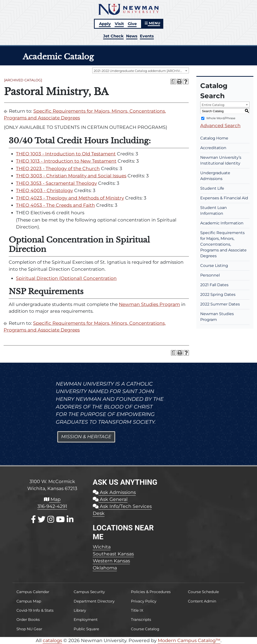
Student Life (212, 188)
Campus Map (29, 601)
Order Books (28, 620)
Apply (105, 24)
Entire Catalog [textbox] (213, 105)
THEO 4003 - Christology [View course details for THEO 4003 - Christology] (44, 190)
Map (52, 499)
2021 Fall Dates (214, 285)
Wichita (102, 547)
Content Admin (202, 601)
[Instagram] (51, 519)
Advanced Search (220, 126)
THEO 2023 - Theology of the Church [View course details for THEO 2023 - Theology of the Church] (58, 169)
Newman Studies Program (149, 304)
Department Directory (94, 601)
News (132, 36)
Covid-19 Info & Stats (35, 610)
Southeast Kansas (113, 554)
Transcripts (141, 620)
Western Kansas (111, 561)
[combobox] (141, 70)
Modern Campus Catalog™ (189, 640)
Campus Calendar (33, 592)
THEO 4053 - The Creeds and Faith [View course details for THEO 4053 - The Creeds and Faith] (55, 205)
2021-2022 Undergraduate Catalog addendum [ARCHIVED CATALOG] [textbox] (141, 71)
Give (132, 24)
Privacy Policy (144, 601)
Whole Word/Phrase (221, 118)
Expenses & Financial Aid (224, 198)
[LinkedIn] (70, 519)
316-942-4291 (52, 506)
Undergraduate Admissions (215, 176)
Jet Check (113, 36)
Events (147, 36)
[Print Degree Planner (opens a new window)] (173, 82)
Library (80, 610)
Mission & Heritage (86, 437)
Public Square (86, 629)
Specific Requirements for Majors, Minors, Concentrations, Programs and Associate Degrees (223, 244)
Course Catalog (145, 629)
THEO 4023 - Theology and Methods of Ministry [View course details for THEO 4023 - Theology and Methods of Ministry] (70, 198)
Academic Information (222, 223)
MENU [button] (152, 23)
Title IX (137, 610)
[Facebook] (33, 519)
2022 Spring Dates (218, 294)
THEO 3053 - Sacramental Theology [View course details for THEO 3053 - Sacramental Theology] (56, 183)
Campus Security (89, 592)
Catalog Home (214, 138)
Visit (119, 24)
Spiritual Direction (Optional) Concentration (66, 278)
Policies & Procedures (151, 592)
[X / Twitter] (42, 519)
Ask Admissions (114, 492)
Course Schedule (203, 592)
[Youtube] (60, 519)
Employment (86, 620)
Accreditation (213, 148)
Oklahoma (105, 568)
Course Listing (214, 266)
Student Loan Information (214, 211)
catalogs (52, 640)
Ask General (110, 499)
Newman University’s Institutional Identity (221, 160)
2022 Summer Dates (220, 304)
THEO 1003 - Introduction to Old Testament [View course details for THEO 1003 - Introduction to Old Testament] (66, 154)
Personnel (210, 275)
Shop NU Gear (29, 629)
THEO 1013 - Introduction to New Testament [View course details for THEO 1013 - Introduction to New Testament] (66, 161)
